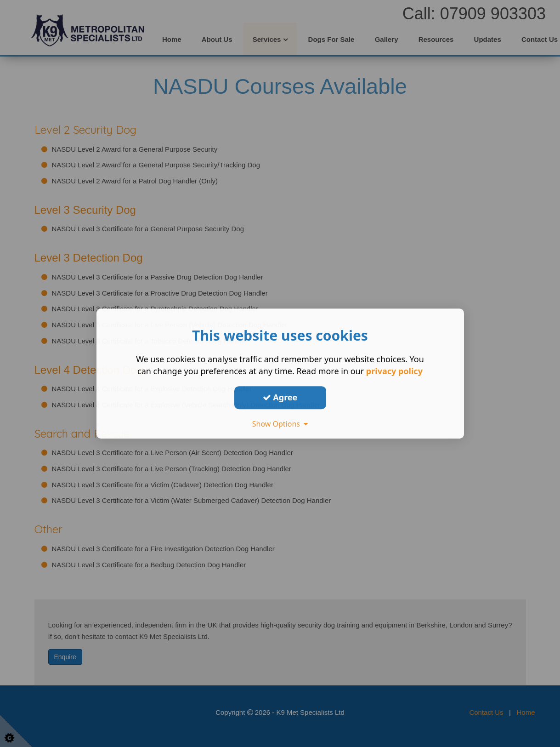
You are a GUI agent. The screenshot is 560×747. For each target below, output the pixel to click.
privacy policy (394, 371)
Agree (280, 397)
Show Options (280, 424)
